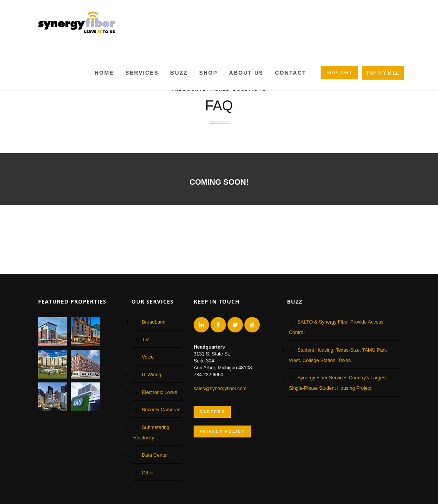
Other (148, 473)
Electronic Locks (160, 392)
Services (142, 73)
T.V (145, 340)
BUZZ (179, 73)
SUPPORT (339, 73)
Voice (148, 357)
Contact (290, 73)
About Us (246, 73)
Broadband (154, 322)
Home (104, 73)
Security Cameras (161, 410)
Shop (209, 73)
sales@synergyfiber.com (220, 389)
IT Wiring (152, 375)
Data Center (155, 455)
